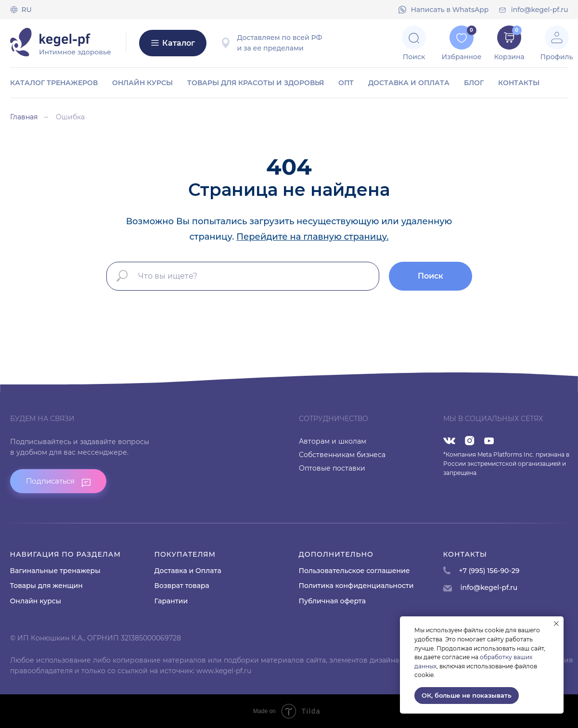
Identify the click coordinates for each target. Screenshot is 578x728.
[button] (58, 481)
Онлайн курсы (142, 83)
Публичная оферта (332, 601)
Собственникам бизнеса (342, 455)
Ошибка (70, 117)
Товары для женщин (46, 586)
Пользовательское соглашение (354, 571)
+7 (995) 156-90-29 (489, 571)
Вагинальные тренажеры (55, 571)
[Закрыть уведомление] (556, 624)
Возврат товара (182, 586)
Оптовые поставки (332, 468)
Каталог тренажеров (54, 83)
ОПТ (346, 83)
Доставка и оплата (409, 83)
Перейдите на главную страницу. (312, 237)
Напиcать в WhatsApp (450, 10)
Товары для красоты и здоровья (256, 83)
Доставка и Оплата (188, 571)
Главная (24, 117)
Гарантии (171, 601)
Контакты (519, 83)
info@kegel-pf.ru (540, 10)
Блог (474, 83)
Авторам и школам (333, 441)
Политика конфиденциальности (356, 586)
